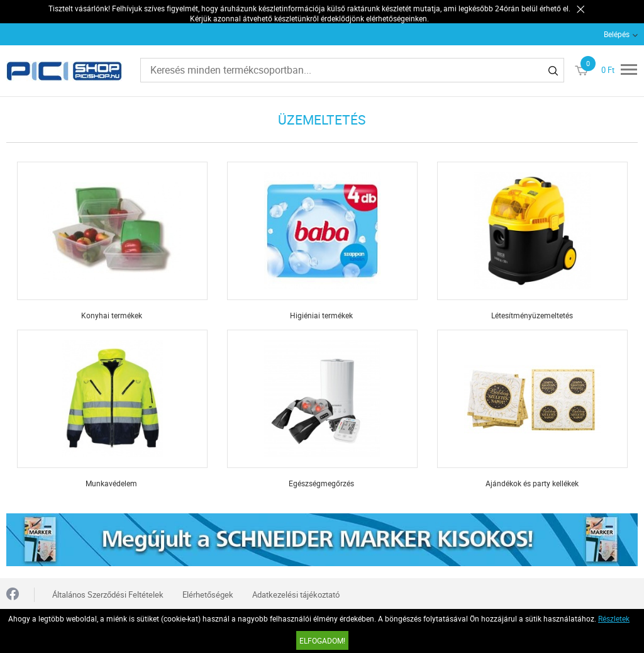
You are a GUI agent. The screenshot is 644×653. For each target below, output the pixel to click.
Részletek (614, 618)
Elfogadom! (322, 640)
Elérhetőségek (208, 594)
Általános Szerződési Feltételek (108, 594)
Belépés (617, 34)
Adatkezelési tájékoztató (296, 594)
